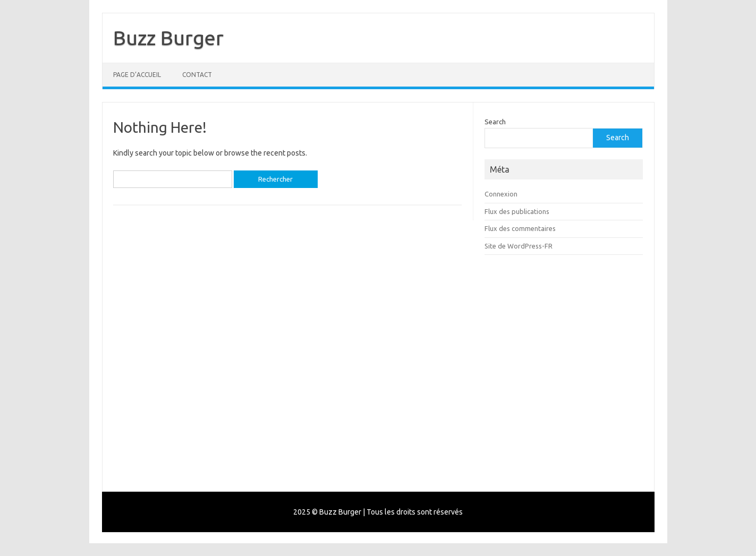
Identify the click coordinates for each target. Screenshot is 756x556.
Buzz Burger (168, 38)
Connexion (501, 194)
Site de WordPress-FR (519, 246)
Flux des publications (517, 211)
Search (495, 122)
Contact (197, 75)
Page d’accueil (137, 75)
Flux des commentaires (520, 228)
